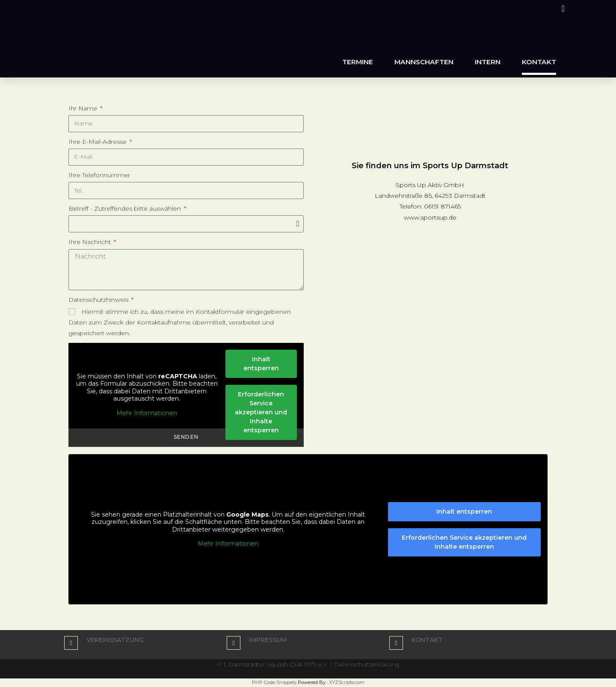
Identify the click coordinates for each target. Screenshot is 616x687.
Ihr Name (84, 108)
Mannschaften (424, 62)
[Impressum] (234, 643)
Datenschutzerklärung (368, 664)
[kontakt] (396, 643)
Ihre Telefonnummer (99, 175)
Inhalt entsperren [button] (261, 364)
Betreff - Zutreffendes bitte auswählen (126, 208)
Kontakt (539, 62)
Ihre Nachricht (90, 242)
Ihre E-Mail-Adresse (98, 142)
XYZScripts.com (347, 682)
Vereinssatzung (115, 640)
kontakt (427, 640)
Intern (488, 62)
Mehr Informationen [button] (147, 413)
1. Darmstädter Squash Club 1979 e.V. (276, 664)
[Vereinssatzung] (71, 643)
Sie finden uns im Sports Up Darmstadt (430, 166)
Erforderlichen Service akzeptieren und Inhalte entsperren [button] (261, 412)
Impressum (268, 640)
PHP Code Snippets (274, 682)
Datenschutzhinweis (99, 300)
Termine (358, 62)
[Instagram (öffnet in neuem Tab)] (562, 9)
